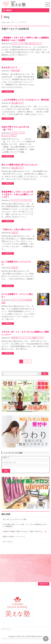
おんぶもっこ (37, 44)
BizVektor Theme (26, 639)
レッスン (29, 200)
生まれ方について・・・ (12, 67)
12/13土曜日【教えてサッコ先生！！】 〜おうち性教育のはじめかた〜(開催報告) (25, 525)
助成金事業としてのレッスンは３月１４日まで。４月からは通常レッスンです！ (17, 194)
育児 (13, 71)
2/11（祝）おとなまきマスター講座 (15, 519)
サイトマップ (6, 629)
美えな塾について (17, 103)
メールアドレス (9, 463)
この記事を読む (8, 59)
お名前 (5, 457)
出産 (18, 71)
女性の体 (29, 300)
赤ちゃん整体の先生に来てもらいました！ (20, 165)
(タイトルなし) (8, 542)
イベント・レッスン (18, 44)
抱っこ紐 (29, 44)
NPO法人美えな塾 (23, 637)
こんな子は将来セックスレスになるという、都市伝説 (25, 100)
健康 (3, 303)
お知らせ (15, 233)
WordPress (14, 639)
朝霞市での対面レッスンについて (14, 537)
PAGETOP (44, 584)
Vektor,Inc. (37, 639)
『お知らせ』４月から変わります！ (17, 229)
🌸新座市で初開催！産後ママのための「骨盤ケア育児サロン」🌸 (25, 531)
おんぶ (14, 136)
